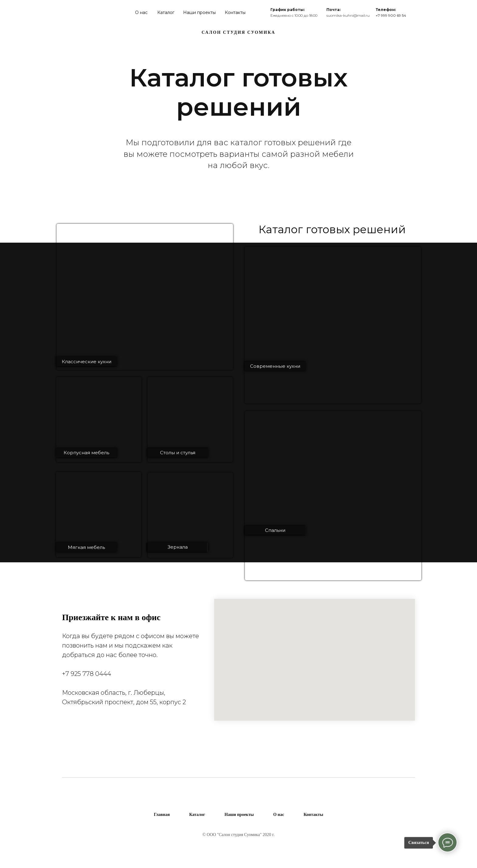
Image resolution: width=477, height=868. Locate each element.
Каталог (166, 12)
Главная (162, 815)
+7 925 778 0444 (87, 674)
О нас (141, 12)
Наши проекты (199, 12)
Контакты (235, 12)
